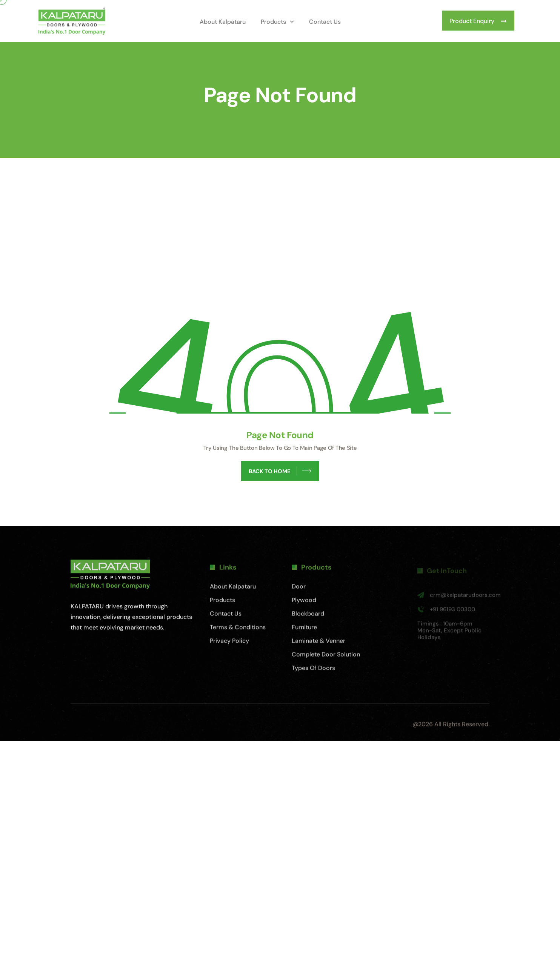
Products (277, 22)
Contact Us (325, 22)
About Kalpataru (223, 22)
